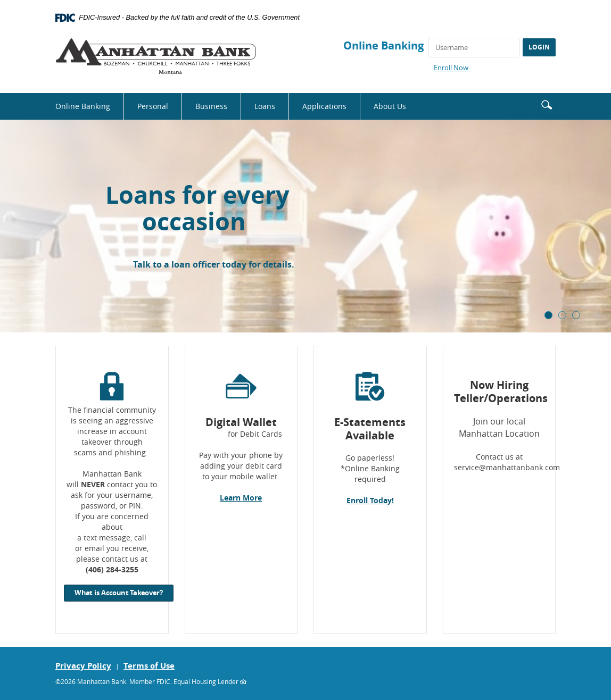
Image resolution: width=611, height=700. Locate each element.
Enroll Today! (370, 500)
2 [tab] (562, 315)
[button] (547, 103)
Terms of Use (149, 666)
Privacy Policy (83, 666)
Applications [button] (324, 106)
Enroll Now (451, 68)
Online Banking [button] (83, 106)
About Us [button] (390, 106)
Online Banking (383, 45)
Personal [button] (153, 106)
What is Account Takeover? (119, 593)
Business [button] (211, 106)
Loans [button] (265, 106)
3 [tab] (576, 315)
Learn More (241, 498)
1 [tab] (548, 315)
